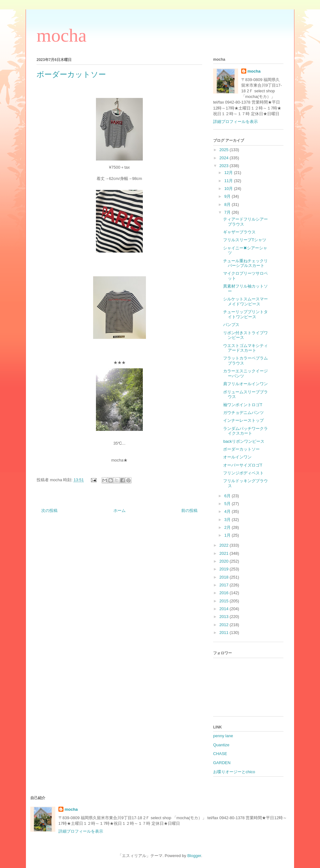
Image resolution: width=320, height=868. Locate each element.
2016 (225, 593)
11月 (229, 181)
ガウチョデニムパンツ (243, 413)
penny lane (223, 736)
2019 (225, 569)
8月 (228, 204)
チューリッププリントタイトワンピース (245, 314)
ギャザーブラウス (239, 232)
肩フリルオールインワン (245, 384)
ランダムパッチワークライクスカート (245, 431)
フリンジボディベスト (243, 473)
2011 (225, 633)
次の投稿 (49, 511)
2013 (225, 617)
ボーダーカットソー (241, 449)
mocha (62, 35)
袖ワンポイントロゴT (243, 405)
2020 (225, 561)
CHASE (220, 754)
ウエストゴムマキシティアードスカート (245, 348)
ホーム (120, 511)
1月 (228, 535)
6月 (228, 496)
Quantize (221, 745)
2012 (225, 625)
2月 (228, 527)
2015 (225, 601)
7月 (228, 212)
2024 (225, 158)
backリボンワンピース (244, 441)
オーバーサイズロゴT (243, 465)
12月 (229, 173)
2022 (225, 545)
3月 (228, 520)
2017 (225, 585)
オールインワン (237, 457)
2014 (225, 609)
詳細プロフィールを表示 (235, 122)
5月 (228, 504)
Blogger (194, 856)
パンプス (231, 325)
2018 (225, 577)
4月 (228, 511)
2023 (225, 166)
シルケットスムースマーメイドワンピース (245, 301)
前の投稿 (189, 511)
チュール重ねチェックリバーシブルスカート (245, 263)
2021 (225, 553)
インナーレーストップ (243, 420)
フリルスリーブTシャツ (245, 240)
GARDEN (222, 763)
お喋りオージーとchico (234, 772)
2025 (225, 150)
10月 (229, 189)
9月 (228, 196)
